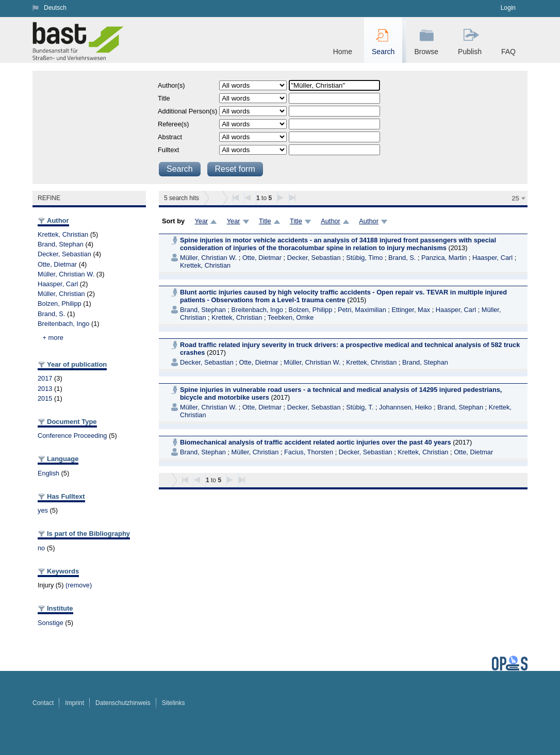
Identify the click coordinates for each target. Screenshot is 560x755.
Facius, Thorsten (309, 452)
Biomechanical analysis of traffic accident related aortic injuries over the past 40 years (316, 442)
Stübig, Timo (364, 258)
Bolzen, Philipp (60, 303)
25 (515, 198)
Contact (43, 703)
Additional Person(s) (187, 111)
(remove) (79, 585)
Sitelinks (174, 703)
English (48, 473)
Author (331, 221)
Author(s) (171, 85)
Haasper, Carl (58, 284)
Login (508, 8)
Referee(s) (173, 124)
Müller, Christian (61, 294)
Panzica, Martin (444, 258)
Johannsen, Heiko (405, 407)
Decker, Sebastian (64, 254)
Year (201, 221)
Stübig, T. (360, 407)
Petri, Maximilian (362, 310)
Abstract (170, 137)
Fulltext (168, 150)
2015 (45, 398)
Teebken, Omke (291, 317)
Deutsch (55, 8)
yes (43, 510)
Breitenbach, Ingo (63, 324)
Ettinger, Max (411, 310)
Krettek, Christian (63, 234)
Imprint (75, 703)
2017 (45, 378)
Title (164, 98)
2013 (45, 389)
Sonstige (51, 623)
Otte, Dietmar (57, 264)
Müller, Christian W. (66, 274)
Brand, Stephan (61, 244)
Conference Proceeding (72, 436)
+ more (53, 338)
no (41, 548)
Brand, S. (51, 314)
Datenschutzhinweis (123, 703)
